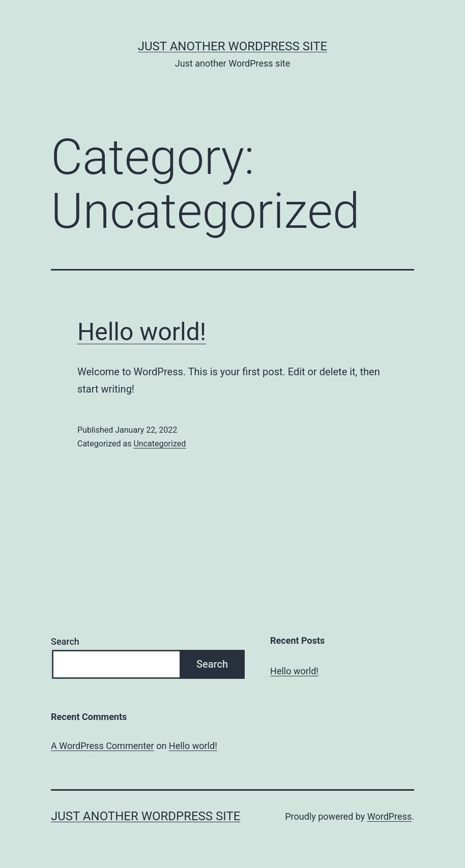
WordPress (389, 816)
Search (65, 641)
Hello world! (142, 332)
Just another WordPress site (232, 46)
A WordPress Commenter (103, 746)
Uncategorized (159, 444)
